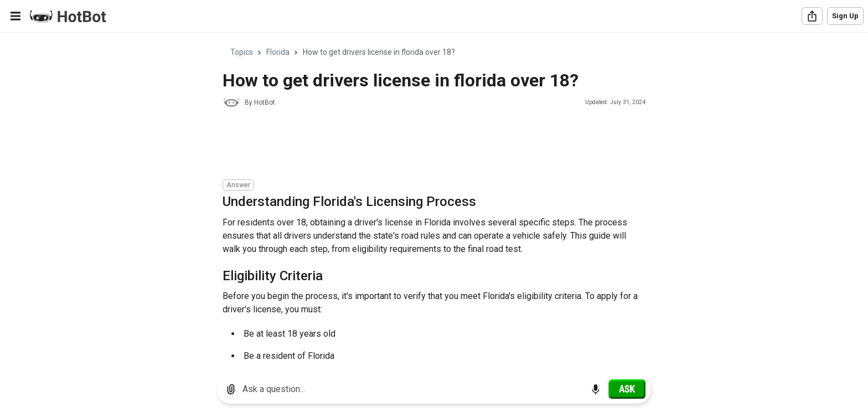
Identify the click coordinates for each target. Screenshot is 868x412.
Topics (242, 52)
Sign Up (845, 16)
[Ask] (627, 389)
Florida (278, 52)
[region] (434, 200)
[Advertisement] (424, 145)
